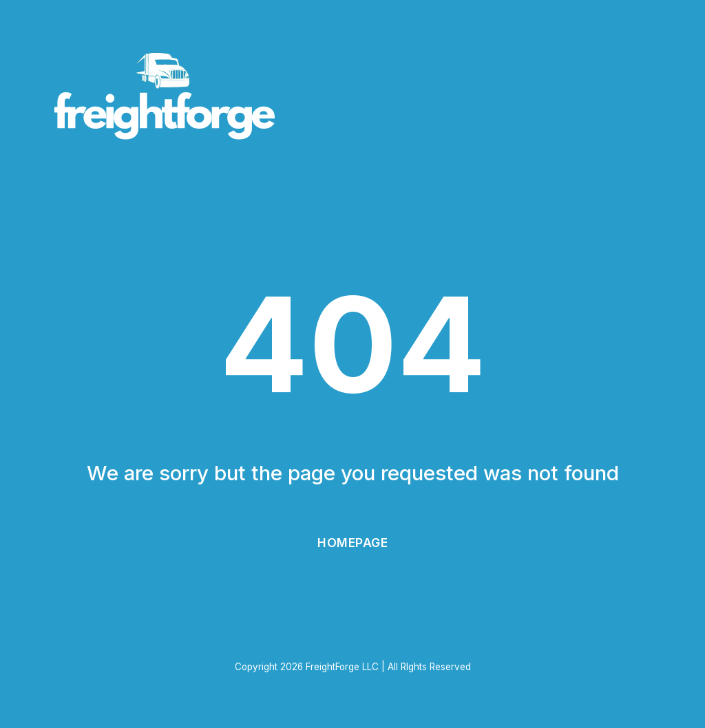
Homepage (352, 543)
